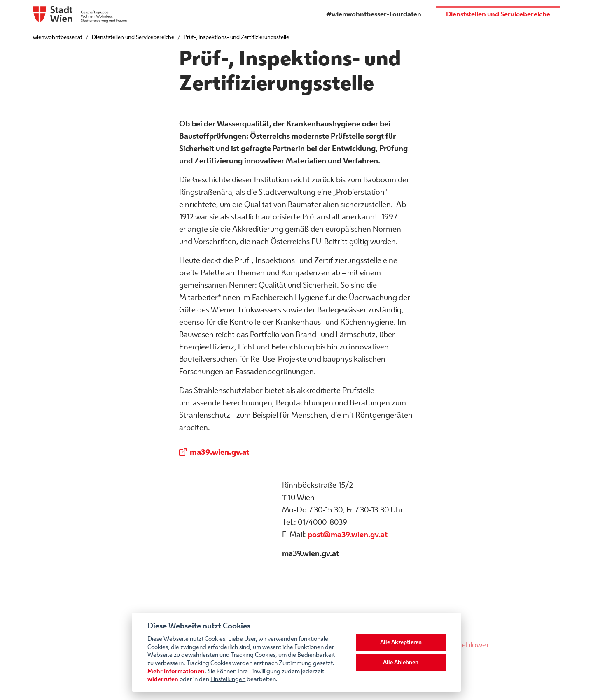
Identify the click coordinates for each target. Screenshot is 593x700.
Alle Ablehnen (401, 662)
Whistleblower (465, 644)
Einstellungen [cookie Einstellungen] (228, 679)
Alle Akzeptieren (401, 642)
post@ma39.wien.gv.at (348, 534)
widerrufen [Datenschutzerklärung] (163, 679)
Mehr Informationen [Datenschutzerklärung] (176, 671)
